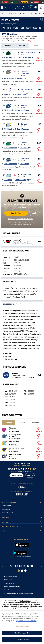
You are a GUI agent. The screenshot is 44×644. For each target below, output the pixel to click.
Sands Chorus (27, 89)
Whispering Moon (17, 448)
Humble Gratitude (25, 72)
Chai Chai (25, 159)
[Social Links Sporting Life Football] (25, 571)
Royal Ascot (6, 509)
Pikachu (12, 428)
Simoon (24, 124)
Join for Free (16, 213)
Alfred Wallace (15, 455)
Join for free (16, 475)
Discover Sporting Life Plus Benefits (22, 219)
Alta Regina (14, 441)
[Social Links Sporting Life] (19, 571)
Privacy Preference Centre (12, 587)
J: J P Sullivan (17, 378)
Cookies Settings (22, 626)
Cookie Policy (8, 590)
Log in (34, 213)
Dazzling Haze (15, 435)
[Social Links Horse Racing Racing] (22, 571)
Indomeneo (26, 175)
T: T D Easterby (28, 378)
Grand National (7, 513)
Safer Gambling (26, 601)
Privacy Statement (9, 583)
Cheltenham (6, 506)
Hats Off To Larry (28, 52)
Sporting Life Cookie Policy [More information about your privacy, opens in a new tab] (27, 621)
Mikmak (24, 105)
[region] (22, 627)
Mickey (24, 143)
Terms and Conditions (10, 576)
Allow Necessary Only (22, 633)
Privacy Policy (8, 580)
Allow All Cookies (22, 640)
